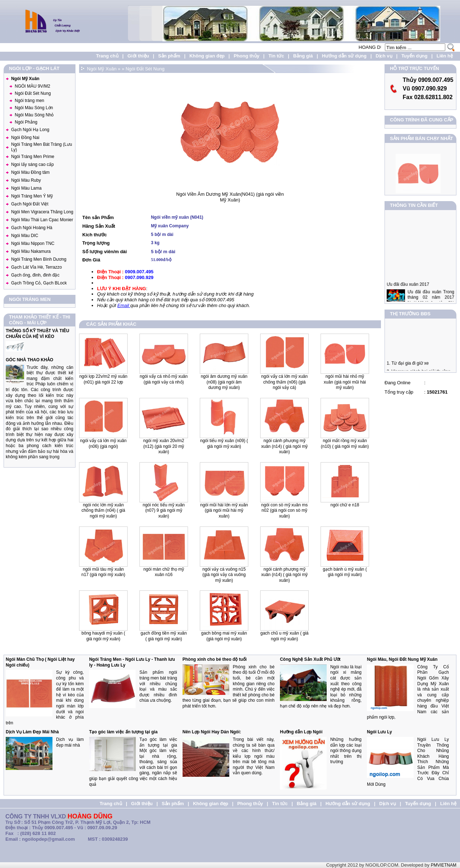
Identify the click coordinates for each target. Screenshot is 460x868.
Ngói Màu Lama (26, 188)
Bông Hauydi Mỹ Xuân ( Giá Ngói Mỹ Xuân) (103, 636)
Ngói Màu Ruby (26, 180)
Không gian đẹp (207, 56)
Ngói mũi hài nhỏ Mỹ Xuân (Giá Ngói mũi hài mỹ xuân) (345, 382)
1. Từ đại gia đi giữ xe (408, 367)
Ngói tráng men (29, 101)
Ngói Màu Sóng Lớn (34, 108)
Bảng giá (303, 56)
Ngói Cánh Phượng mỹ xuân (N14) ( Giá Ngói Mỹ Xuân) (284, 446)
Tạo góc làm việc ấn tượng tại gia (123, 732)
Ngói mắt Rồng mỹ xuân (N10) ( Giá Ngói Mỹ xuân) (345, 444)
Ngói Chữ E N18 (345, 505)
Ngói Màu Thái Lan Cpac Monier (42, 220)
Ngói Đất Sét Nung (33, 93)
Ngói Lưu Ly (379, 732)
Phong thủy (247, 56)
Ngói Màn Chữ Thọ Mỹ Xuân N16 (164, 572)
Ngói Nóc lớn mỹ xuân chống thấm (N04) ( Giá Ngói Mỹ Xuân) (103, 510)
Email (124, 305)
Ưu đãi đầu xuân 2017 (408, 292)
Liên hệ (445, 56)
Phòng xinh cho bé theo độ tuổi (215, 659)
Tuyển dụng (415, 56)
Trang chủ (107, 56)
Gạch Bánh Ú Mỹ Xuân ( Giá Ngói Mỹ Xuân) (345, 572)
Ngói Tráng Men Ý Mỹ (32, 196)
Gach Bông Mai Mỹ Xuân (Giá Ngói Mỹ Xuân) (224, 636)
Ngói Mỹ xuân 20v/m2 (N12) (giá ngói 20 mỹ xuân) (164, 446)
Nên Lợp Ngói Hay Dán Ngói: (212, 732)
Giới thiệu (138, 56)
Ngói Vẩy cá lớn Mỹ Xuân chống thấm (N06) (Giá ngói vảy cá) (284, 382)
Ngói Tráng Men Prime (33, 157)
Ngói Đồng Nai (25, 138)
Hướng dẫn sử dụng (344, 56)
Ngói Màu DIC (25, 236)
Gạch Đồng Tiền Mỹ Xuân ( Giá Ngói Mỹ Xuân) (164, 636)
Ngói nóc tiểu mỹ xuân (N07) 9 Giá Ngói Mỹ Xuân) (164, 510)
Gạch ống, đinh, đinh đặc (35, 275)
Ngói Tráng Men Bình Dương (39, 259)
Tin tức (276, 56)
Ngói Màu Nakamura (31, 251)
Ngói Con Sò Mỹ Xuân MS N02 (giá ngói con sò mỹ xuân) (284, 510)
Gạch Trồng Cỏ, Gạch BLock (39, 283)
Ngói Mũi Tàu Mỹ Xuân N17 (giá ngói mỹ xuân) (103, 572)
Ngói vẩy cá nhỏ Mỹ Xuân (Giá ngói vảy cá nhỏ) (164, 379)
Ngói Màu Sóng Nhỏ (34, 115)
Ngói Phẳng (26, 122)
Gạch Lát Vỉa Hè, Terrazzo (36, 267)
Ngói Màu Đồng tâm (30, 172)
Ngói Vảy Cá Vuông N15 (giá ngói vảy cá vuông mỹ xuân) (224, 575)
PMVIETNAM (444, 865)
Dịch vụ (384, 56)
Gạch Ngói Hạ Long (30, 130)
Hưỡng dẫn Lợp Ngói (301, 732)
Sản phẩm (169, 56)
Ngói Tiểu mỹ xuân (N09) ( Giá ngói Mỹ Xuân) (224, 444)
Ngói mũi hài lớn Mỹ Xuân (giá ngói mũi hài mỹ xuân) (224, 510)
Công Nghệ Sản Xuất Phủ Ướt (310, 659)
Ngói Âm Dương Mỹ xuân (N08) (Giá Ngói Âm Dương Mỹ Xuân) (224, 382)
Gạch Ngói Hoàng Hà (32, 228)
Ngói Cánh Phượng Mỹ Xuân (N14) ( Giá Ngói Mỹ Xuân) (284, 575)
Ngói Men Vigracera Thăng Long (42, 212)
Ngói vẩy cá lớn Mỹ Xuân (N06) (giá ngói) (103, 444)
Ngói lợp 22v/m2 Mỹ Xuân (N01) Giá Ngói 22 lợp (103, 379)
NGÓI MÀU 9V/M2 (33, 86)
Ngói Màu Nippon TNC (33, 243)
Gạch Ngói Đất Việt (30, 204)
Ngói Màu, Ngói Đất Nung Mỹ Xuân (402, 659)
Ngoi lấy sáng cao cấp (33, 164)
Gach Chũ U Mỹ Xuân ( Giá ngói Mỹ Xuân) (284, 636)
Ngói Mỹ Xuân (25, 79)
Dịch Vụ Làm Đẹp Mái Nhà (32, 732)
